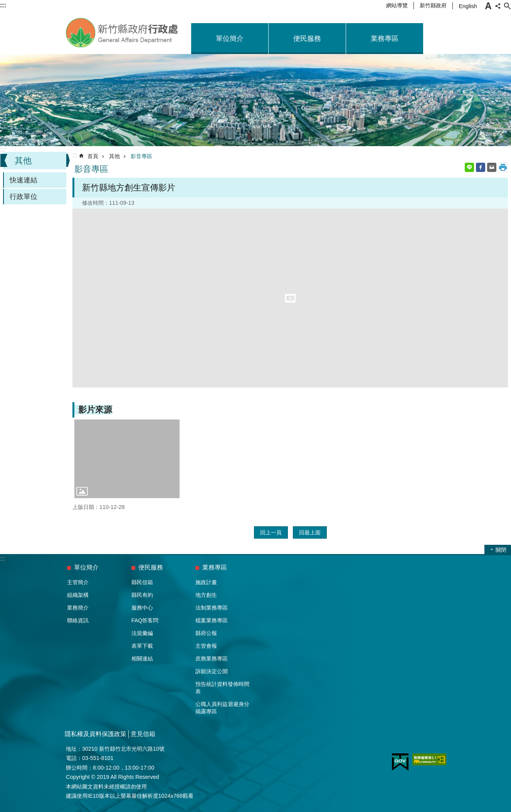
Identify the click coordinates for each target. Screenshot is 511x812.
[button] (127, 459)
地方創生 (206, 595)
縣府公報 (206, 633)
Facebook (481, 167)
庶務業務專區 (212, 659)
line (469, 167)
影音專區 (141, 156)
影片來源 (95, 410)
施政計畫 (206, 582)
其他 (23, 161)
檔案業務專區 (212, 620)
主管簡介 (78, 582)
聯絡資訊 (78, 620)
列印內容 (503, 167)
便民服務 (307, 39)
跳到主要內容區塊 (4, 4)
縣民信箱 (142, 582)
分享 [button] (498, 6)
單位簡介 (230, 39)
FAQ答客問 (145, 620)
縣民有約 (142, 595)
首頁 (93, 156)
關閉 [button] (501, 550)
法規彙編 (142, 633)
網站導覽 (397, 5)
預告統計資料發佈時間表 (222, 688)
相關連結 (142, 659)
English (468, 6)
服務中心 (142, 608)
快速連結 (24, 180)
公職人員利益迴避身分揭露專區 (222, 708)
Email (492, 167)
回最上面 (310, 532)
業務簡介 (78, 608)
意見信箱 (143, 734)
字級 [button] (488, 6)
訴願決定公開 (212, 671)
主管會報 (206, 646)
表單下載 (142, 646)
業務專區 (385, 39)
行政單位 (24, 197)
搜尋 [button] (507, 6)
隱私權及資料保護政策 (96, 734)
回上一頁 (271, 532)
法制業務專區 (212, 608)
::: (3, 149)
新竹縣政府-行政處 (123, 33)
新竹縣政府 (433, 5)
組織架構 (78, 595)
